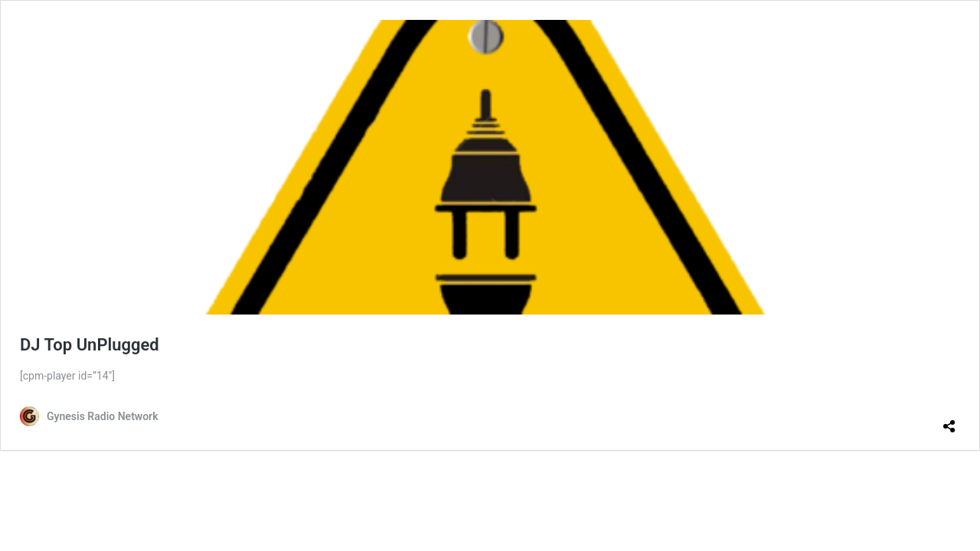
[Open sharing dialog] (949, 420)
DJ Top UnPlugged (90, 345)
